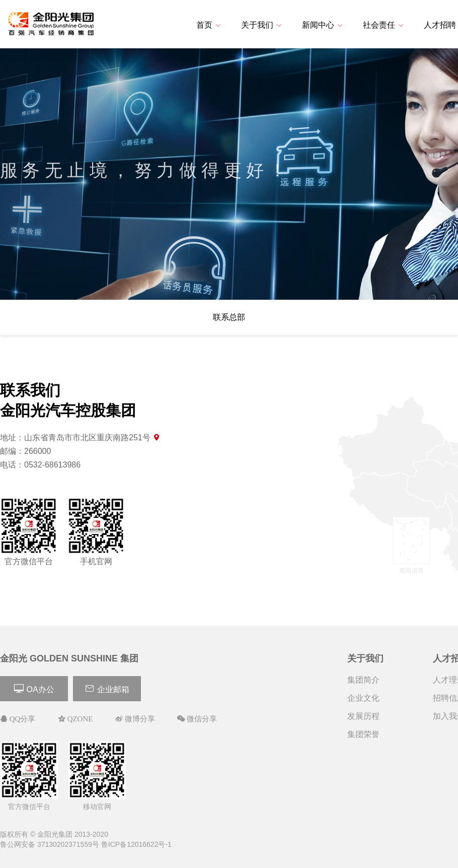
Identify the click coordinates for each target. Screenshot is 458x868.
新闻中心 (322, 25)
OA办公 (34, 688)
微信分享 (201, 719)
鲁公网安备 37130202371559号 (50, 844)
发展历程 (363, 716)
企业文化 (363, 698)
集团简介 (363, 680)
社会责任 (383, 25)
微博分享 (139, 719)
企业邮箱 (107, 688)
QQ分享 (21, 719)
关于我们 (261, 25)
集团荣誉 (363, 734)
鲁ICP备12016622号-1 (136, 844)
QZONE (79, 719)
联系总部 (229, 317)
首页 (209, 25)
